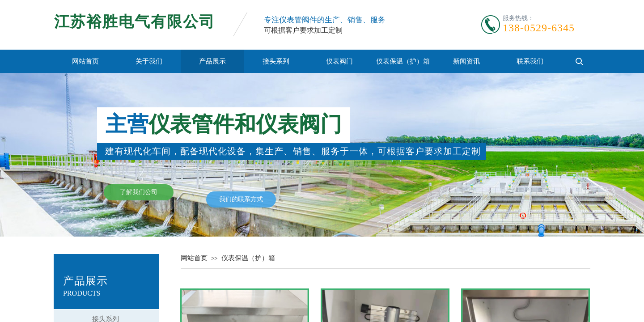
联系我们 (530, 61)
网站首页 (85, 61)
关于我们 (149, 61)
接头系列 (276, 61)
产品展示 (212, 61)
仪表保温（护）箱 (403, 61)
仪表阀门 (339, 61)
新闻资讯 (466, 61)
